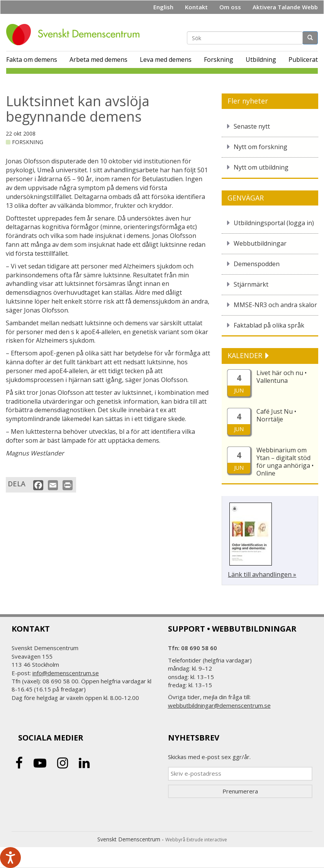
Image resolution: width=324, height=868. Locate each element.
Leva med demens (166, 59)
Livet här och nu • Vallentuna (282, 377)
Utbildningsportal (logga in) (274, 223)
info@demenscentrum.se (66, 673)
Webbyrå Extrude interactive (196, 840)
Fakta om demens (32, 59)
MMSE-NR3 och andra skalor (275, 305)
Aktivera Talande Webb (285, 7)
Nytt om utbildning (261, 167)
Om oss (230, 7)
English (163, 7)
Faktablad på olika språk (269, 325)
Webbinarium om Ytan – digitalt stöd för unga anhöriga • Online (285, 462)
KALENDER (246, 355)
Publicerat (303, 59)
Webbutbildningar (260, 243)
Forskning (219, 59)
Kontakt (196, 7)
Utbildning (261, 59)
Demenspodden (257, 264)
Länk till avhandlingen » (262, 574)
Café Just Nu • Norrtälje (276, 415)
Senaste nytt (252, 126)
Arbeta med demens (98, 59)
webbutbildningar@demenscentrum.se (219, 705)
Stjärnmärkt (251, 284)
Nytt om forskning (260, 147)
